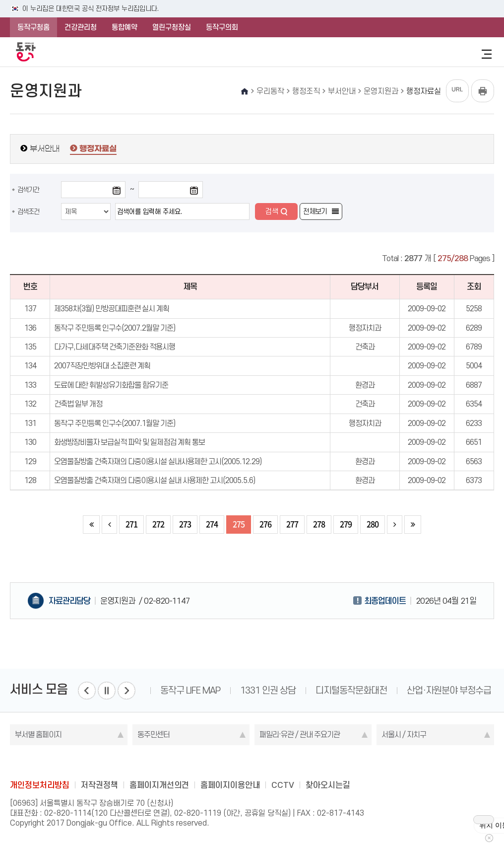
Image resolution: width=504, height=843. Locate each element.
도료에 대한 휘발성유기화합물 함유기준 (111, 385)
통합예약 (125, 27)
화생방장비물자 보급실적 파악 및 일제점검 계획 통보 (129, 442)
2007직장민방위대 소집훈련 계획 (102, 366)
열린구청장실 (172, 27)
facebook (213, 763)
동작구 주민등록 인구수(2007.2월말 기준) (115, 328)
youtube (291, 763)
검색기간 (28, 190)
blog (194, 763)
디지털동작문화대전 (351, 690)
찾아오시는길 (328, 785)
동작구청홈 (33, 27)
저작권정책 (99, 785)
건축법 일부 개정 (78, 404)
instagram (252, 763)
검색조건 (28, 211)
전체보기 (315, 211)
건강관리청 (81, 27)
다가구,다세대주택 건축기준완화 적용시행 (115, 347)
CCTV (283, 785)
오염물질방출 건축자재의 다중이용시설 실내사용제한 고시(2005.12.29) (158, 461)
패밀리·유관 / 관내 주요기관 (300, 735)
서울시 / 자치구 (404, 735)
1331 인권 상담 (268, 690)
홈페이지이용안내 (230, 785)
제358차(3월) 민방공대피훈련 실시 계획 (112, 309)
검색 (272, 211)
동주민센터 (154, 735)
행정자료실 (98, 149)
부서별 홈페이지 (38, 735)
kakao (271, 763)
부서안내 (45, 148)
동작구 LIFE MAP (190, 690)
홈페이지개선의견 (159, 785)
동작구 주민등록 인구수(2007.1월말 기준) (115, 423)
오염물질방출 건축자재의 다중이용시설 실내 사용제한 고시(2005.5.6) (155, 480)
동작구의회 (222, 27)
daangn (310, 763)
